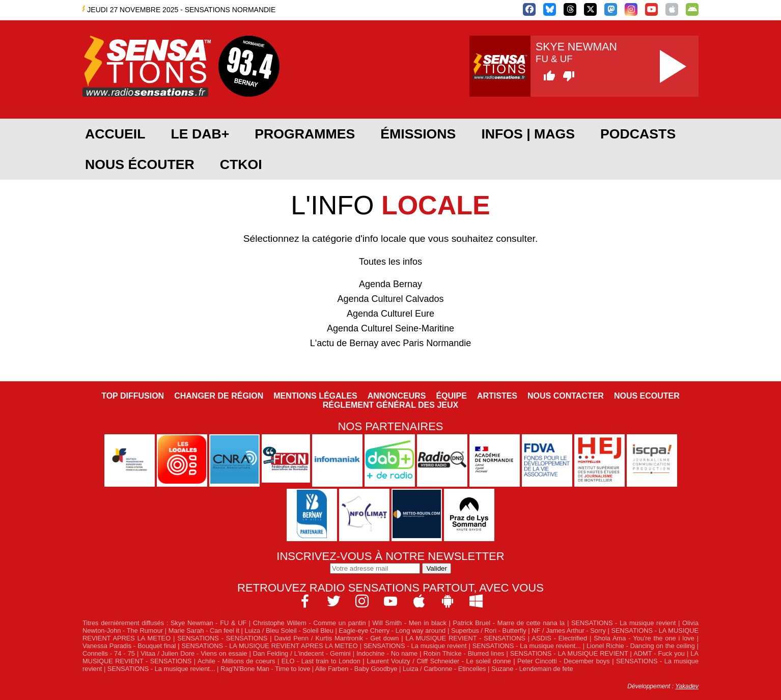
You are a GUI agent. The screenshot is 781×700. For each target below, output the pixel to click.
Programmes (305, 134)
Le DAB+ (200, 134)
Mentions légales (315, 396)
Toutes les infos (390, 262)
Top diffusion (133, 396)
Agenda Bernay (390, 284)
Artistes (497, 396)
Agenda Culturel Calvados (390, 299)
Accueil (115, 134)
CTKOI (241, 164)
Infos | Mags (528, 134)
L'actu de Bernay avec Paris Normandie (391, 343)
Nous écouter (140, 164)
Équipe (451, 396)
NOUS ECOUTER (647, 396)
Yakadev (687, 686)
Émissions (418, 134)
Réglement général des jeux (390, 405)
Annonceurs (397, 396)
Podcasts (638, 134)
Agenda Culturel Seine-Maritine (390, 328)
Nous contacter (566, 396)
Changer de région (219, 396)
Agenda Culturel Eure (390, 314)
